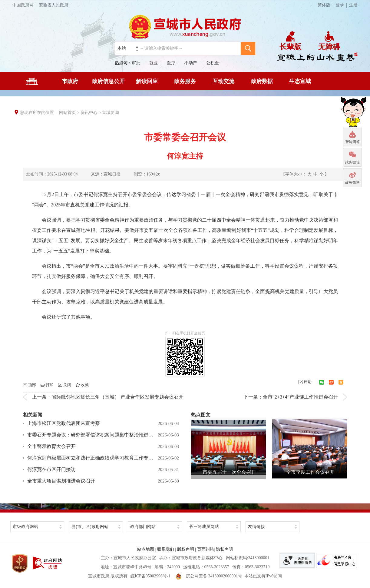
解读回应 (147, 81)
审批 (136, 63)
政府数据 (262, 81)
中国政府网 (26, 5)
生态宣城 (300, 81)
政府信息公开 (108, 81)
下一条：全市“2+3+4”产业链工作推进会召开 (291, 397)
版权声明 (186, 549)
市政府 (70, 81)
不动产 (191, 63)
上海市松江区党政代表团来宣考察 (64, 423)
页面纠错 (206, 549)
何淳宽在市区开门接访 (51, 469)
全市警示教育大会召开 (51, 446)
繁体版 (327, 5)
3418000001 (259, 558)
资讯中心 (89, 113)
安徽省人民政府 (54, 5)
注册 (353, 5)
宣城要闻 (111, 113)
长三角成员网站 (204, 527)
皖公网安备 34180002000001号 (209, 576)
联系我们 (166, 549)
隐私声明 (224, 549)
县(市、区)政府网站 (90, 527)
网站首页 (68, 113)
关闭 (67, 385)
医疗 (171, 63)
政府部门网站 (143, 527)
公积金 (213, 63)
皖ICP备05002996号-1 (150, 576)
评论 (308, 382)
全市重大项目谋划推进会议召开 (61, 481)
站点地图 (146, 549)
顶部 (32, 385)
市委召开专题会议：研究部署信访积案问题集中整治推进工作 (91, 435)
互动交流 (223, 81)
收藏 (85, 385)
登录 (340, 5)
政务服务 (185, 81)
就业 (154, 63)
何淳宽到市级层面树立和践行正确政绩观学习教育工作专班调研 (91, 458)
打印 (50, 385)
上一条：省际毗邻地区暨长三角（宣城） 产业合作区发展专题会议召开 (108, 397)
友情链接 (256, 527)
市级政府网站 (25, 527)
